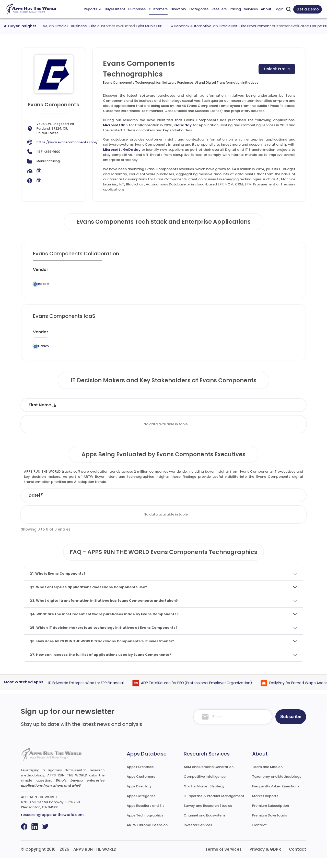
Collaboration (153, 285)
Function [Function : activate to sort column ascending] (163, 415)
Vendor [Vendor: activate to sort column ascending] (155, 505)
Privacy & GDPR (265, 859)
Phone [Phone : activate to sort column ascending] (283, 415)
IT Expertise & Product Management (214, 806)
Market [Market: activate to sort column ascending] (279, 505)
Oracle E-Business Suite (79, 26)
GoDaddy (183, 125)
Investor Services (198, 835)
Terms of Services (223, 859)
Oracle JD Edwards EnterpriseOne (67, 693)
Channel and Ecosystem (204, 825)
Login (279, 9)
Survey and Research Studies (208, 816)
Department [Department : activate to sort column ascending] (207, 415)
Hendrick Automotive (197, 26)
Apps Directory (139, 796)
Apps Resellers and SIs (145, 816)
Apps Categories (141, 806)
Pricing (235, 9)
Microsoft (112, 150)
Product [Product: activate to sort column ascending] (194, 505)
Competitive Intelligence (205, 787)
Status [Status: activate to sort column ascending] (118, 505)
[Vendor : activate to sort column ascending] (45, 272)
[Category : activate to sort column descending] (155, 272)
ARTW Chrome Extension (147, 835)
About (266, 9)
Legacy (65, 285)
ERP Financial (115, 693)
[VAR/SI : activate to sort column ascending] (213, 272)
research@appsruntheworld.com (52, 825)
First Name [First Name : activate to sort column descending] (42, 415)
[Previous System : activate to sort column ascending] (80, 272)
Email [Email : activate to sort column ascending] (250, 415)
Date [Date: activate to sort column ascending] (36, 505)
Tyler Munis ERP (153, 26)
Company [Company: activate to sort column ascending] (75, 505)
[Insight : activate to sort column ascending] (280, 272)
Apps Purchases (140, 777)
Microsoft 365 (115, 125)
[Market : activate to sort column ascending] (185, 272)
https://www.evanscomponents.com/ (67, 142)
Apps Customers (141, 787)
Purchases (137, 9)
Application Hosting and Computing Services (157, 353)
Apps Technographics (145, 825)
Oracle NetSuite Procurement (249, 26)
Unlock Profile (277, 69)
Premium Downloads (270, 825)
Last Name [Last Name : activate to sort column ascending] (90, 415)
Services (251, 9)
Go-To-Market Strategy (204, 796)
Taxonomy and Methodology (277, 787)
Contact (259, 835)
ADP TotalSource (159, 693)
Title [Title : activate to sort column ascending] (129, 415)
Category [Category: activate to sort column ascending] (237, 505)
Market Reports (265, 806)
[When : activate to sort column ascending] (236, 272)
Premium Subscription (271, 816)
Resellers (219, 9)
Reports (92, 9)
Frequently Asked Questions (276, 796)
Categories (199, 9)
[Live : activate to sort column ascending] (257, 272)
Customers (158, 9)
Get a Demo (308, 9)
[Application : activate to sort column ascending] (121, 272)
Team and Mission (267, 777)
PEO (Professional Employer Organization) (218, 693)
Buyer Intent (115, 9)
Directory (178, 9)
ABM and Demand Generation (209, 777)
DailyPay (280, 693)
